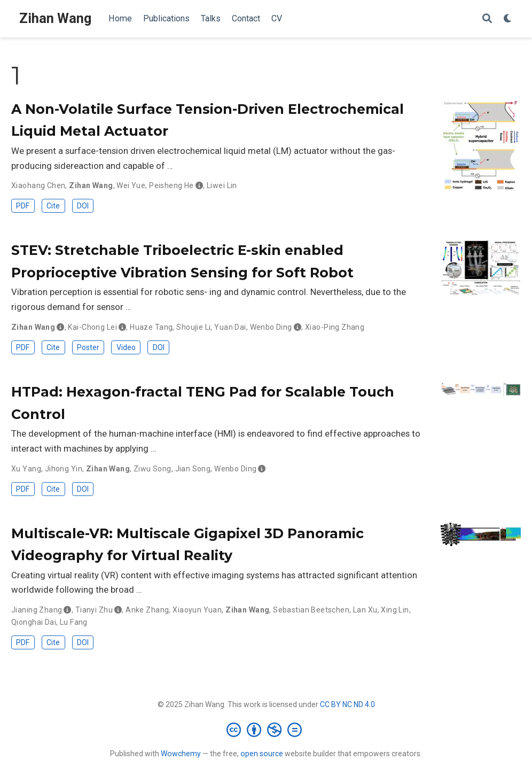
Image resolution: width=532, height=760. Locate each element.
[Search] (487, 19)
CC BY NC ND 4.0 (347, 704)
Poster (88, 347)
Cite (53, 206)
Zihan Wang (55, 18)
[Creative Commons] (266, 730)
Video (126, 347)
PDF (23, 206)
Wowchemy (181, 754)
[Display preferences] (508, 19)
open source (262, 754)
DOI (83, 206)
